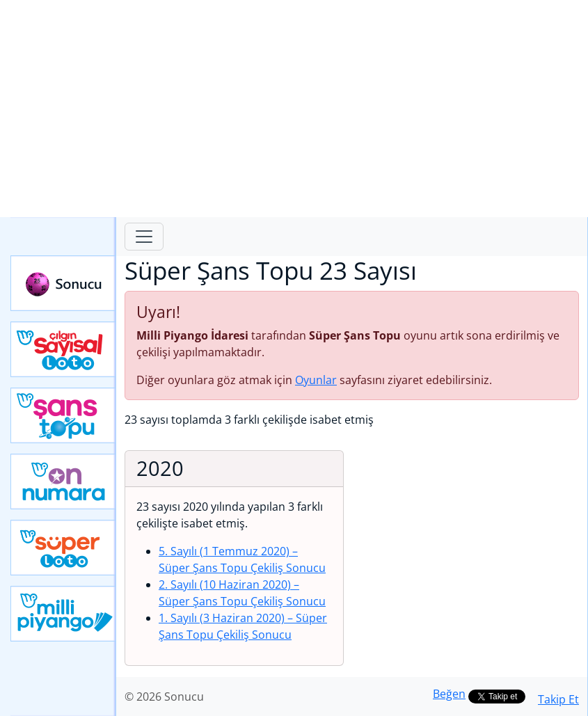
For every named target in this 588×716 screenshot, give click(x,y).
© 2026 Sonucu (164, 697)
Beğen (449, 694)
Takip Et (558, 699)
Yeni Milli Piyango (63, 614)
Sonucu (63, 283)
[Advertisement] (294, 109)
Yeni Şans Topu (63, 415)
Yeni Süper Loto (63, 548)
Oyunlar (316, 380)
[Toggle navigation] (144, 237)
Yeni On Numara (63, 482)
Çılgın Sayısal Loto (63, 349)
